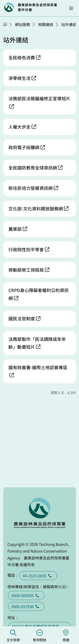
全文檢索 (13, 636)
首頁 (5, 24)
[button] (71, 8)
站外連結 (69, 24)
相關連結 (46, 24)
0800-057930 (26, 606)
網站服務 (23, 24)
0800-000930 (26, 595)
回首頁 (31, 7)
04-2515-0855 (38, 576)
